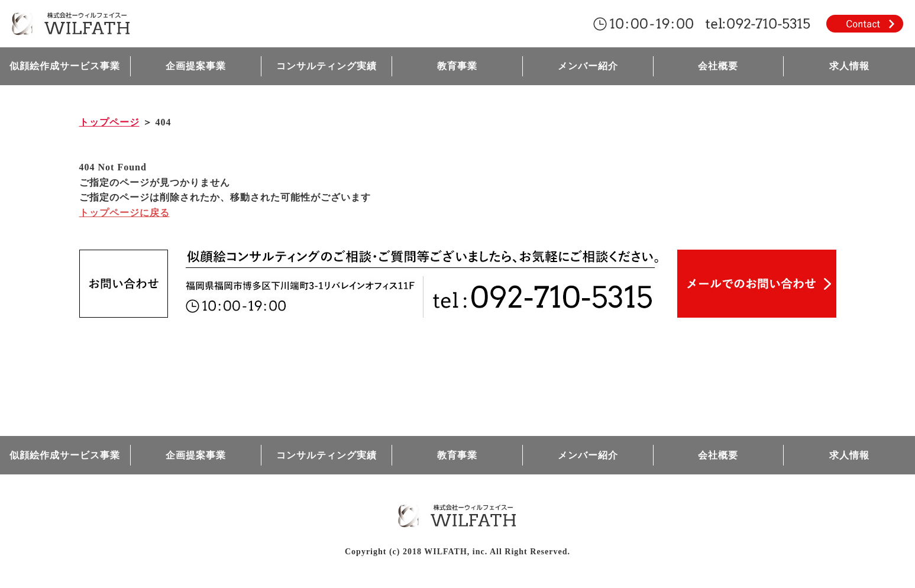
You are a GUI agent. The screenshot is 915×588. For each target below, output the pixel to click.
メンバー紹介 (588, 66)
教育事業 (457, 66)
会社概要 (718, 66)
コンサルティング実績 (326, 66)
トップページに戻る (125, 213)
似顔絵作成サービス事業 (65, 66)
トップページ (109, 122)
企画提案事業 (196, 66)
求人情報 (849, 66)
